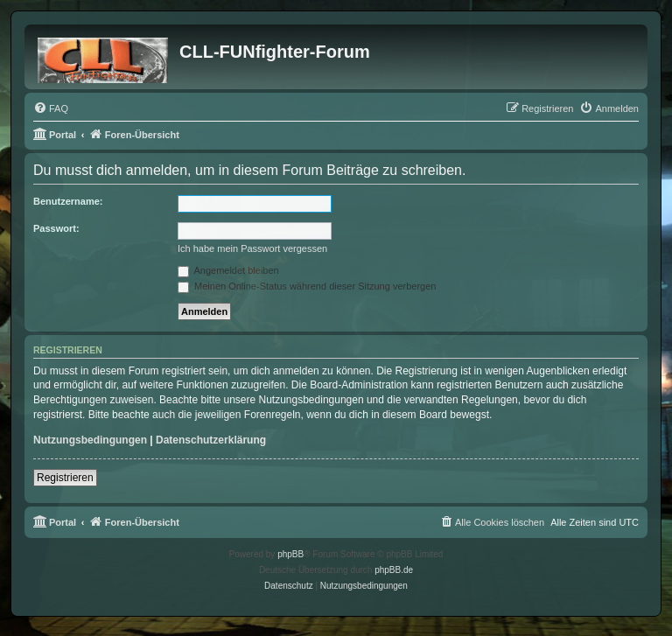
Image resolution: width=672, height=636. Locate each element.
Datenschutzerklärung (211, 440)
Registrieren (65, 478)
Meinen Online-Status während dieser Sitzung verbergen (307, 286)
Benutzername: (68, 201)
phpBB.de (394, 570)
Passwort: (56, 228)
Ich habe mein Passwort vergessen (252, 248)
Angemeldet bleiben (228, 270)
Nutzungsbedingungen (90, 440)
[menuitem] (51, 108)
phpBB (290, 554)
